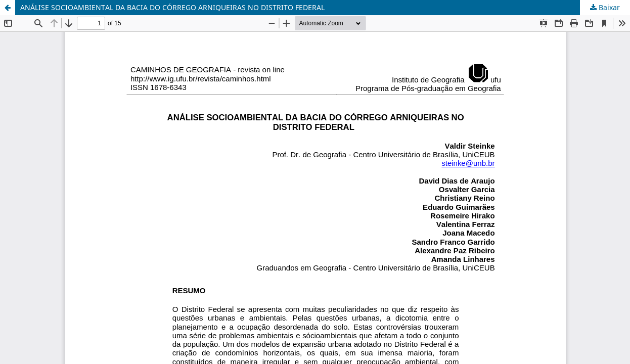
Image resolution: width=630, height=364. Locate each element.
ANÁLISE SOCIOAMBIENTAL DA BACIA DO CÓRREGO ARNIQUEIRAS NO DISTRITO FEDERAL (172, 7)
